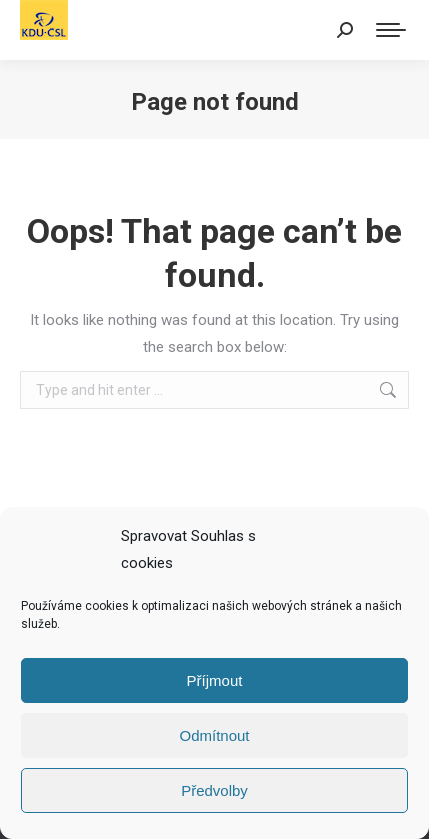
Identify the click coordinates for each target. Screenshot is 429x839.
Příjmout (215, 680)
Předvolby (214, 790)
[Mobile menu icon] (391, 30)
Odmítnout (214, 735)
